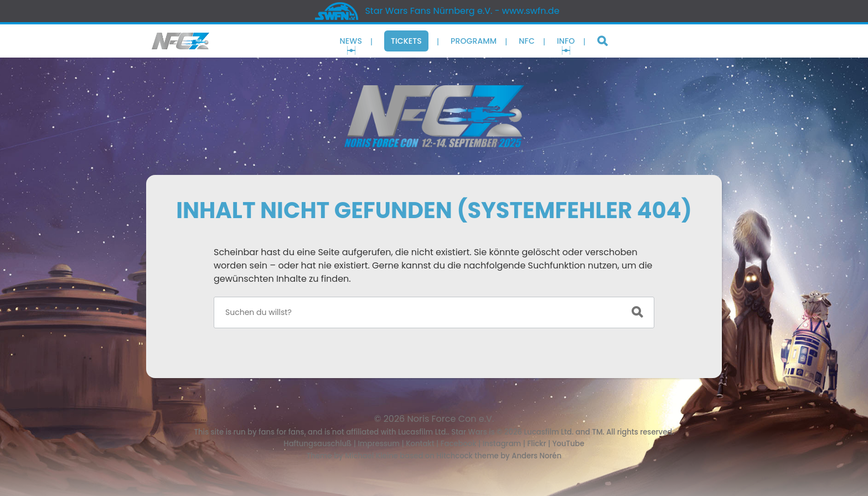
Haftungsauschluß (317, 444)
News (351, 41)
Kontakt (420, 444)
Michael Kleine (372, 456)
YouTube (569, 444)
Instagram (502, 444)
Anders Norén (536, 456)
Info (566, 41)
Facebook (459, 444)
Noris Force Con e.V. (451, 419)
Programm (474, 41)
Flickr (536, 444)
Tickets (406, 41)
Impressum (379, 444)
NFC (527, 41)
